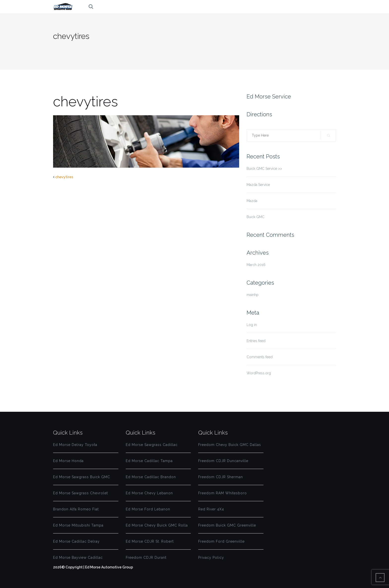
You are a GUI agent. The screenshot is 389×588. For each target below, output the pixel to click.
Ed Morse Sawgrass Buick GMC (82, 477)
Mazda (252, 201)
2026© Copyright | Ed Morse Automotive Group (93, 567)
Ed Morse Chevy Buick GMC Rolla (157, 525)
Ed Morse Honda (68, 461)
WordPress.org (259, 373)
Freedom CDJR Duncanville (223, 461)
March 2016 (256, 265)
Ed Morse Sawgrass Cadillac (152, 445)
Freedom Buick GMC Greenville (227, 525)
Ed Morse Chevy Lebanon (149, 493)
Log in (252, 325)
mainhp (253, 295)
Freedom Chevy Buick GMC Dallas (230, 445)
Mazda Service (258, 185)
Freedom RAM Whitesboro (223, 493)
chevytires (64, 177)
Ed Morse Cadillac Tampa (149, 461)
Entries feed (256, 341)
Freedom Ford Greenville (221, 541)
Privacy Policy (211, 558)
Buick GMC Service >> (264, 169)
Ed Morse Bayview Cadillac (78, 558)
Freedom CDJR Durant (146, 558)
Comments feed (260, 357)
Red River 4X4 (211, 509)
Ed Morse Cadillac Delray (76, 541)
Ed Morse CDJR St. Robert (150, 541)
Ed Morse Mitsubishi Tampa (78, 525)
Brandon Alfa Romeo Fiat (76, 509)
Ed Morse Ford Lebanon (148, 509)
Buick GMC (256, 217)
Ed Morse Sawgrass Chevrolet (81, 493)
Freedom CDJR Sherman (221, 477)
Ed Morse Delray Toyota (75, 445)
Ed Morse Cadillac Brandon (151, 477)
